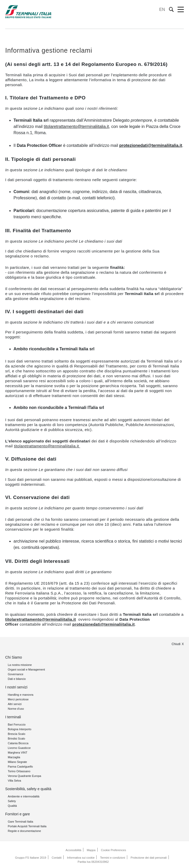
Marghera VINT (18, 753)
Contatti (57, 858)
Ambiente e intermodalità (24, 796)
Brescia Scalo (16, 734)
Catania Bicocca (18, 743)
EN (162, 9)
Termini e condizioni (113, 858)
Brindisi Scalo (16, 739)
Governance (16, 674)
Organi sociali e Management (26, 669)
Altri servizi (15, 704)
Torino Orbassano (19, 771)
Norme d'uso (16, 709)
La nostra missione (20, 665)
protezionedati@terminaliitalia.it (151, 145)
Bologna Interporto (20, 729)
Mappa (91, 850)
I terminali (13, 717)
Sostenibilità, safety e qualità (28, 789)
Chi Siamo (14, 657)
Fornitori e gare (18, 814)
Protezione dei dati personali (149, 858)
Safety (12, 801)
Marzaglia (14, 757)
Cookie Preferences (114, 850)
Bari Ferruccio (17, 725)
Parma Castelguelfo (20, 767)
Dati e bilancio (17, 679)
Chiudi (176, 644)
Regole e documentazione (24, 831)
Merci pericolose (18, 699)
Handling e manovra (21, 695)
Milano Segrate (17, 762)
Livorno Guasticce (19, 748)
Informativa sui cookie (81, 858)
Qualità (12, 806)
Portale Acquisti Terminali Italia (27, 826)
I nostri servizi (16, 687)
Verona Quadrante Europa (24, 776)
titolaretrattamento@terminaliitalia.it (76, 127)
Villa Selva (14, 781)
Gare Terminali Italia (21, 822)
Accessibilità (74, 850)
